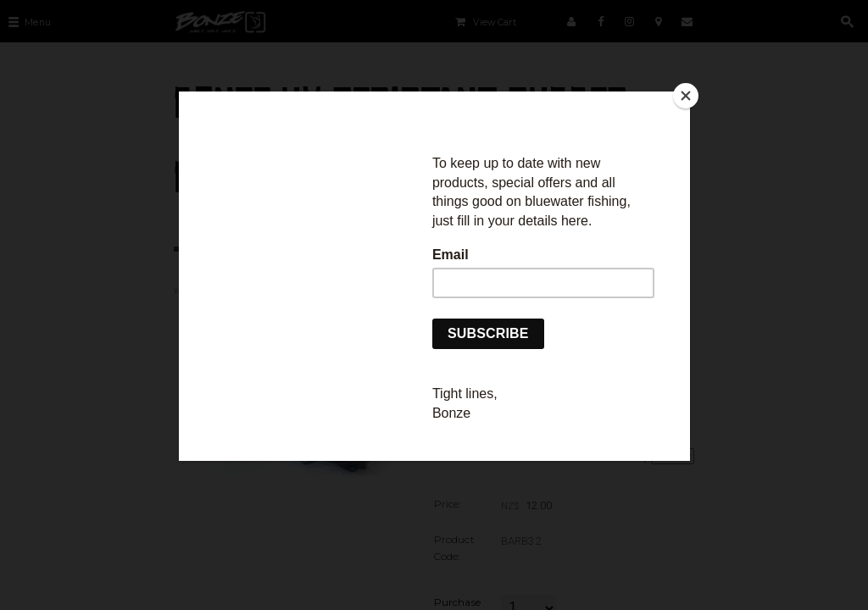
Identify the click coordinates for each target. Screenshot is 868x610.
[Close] (686, 96)
